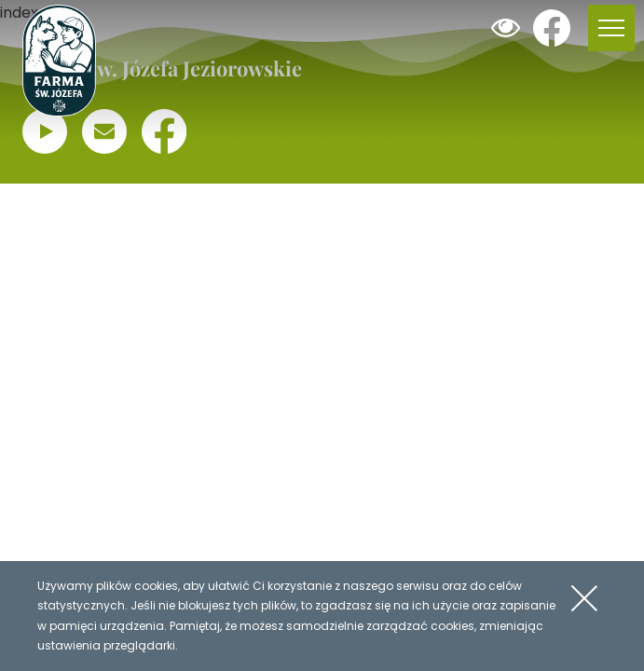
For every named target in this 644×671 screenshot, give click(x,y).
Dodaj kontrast (505, 28)
